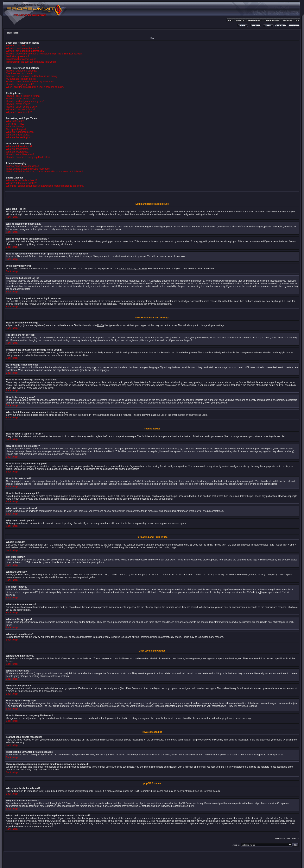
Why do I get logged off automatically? (26, 51)
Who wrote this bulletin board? (22, 180)
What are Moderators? (18, 149)
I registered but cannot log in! (21, 59)
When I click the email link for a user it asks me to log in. (35, 87)
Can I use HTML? (15, 124)
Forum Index (12, 33)
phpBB (145, 860)
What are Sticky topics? (18, 135)
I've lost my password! (17, 56)
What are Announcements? (20, 132)
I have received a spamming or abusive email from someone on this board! (44, 172)
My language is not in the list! (21, 79)
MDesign (166, 862)
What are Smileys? (16, 127)
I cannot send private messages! (23, 166)
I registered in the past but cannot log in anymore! (32, 62)
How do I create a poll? (18, 104)
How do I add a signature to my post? (25, 101)
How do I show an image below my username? (30, 82)
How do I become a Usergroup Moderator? (28, 157)
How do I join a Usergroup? (20, 154)
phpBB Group (94, 791)
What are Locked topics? (19, 137)
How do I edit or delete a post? (22, 99)
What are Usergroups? (18, 152)
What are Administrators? (19, 146)
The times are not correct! (19, 73)
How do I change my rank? (20, 84)
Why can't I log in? (16, 46)
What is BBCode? (15, 121)
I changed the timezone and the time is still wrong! (32, 76)
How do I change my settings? (22, 71)
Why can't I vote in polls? (19, 112)
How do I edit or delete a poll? (21, 107)
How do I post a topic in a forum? (23, 96)
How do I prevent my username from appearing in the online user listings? (44, 54)
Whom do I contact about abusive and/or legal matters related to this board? (45, 186)
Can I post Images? (16, 129)
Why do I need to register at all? (22, 48)
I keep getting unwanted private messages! (28, 169)
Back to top (12, 217)
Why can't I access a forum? (21, 109)
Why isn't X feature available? (21, 183)
